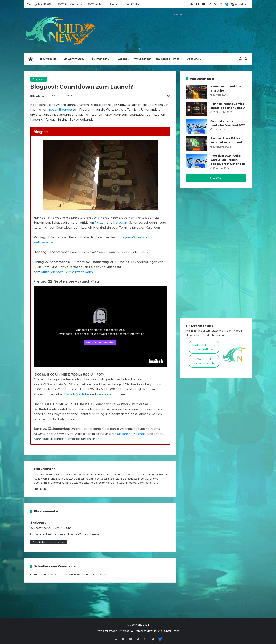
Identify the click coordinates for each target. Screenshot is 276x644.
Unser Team (172, 631)
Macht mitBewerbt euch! (204, 361)
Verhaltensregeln (107, 631)
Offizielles (48, 59)
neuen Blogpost (61, 109)
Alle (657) (216, 178)
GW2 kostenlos (97, 4)
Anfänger (99, 59)
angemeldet (50, 574)
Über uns (193, 59)
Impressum (126, 631)
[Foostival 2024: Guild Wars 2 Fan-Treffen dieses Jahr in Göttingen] (197, 161)
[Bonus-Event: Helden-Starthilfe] (197, 92)
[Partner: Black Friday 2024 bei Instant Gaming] (197, 144)
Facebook (104, 394)
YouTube (83, 394)
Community (74, 59)
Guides (121, 59)
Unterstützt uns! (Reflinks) (126, 4)
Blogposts (38, 79)
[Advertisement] (177, 26)
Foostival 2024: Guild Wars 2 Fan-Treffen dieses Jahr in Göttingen (228, 160)
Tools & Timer (168, 59)
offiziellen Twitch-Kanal (67, 272)
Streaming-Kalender (132, 434)
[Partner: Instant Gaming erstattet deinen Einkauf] (197, 109)
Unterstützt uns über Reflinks (204, 347)
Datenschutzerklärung (149, 631)
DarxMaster (39, 96)
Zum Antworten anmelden (49, 542)
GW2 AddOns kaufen (71, 4)
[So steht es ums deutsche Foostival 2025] (197, 126)
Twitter (100, 222)
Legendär (143, 59)
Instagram (121, 222)
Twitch (70, 394)
